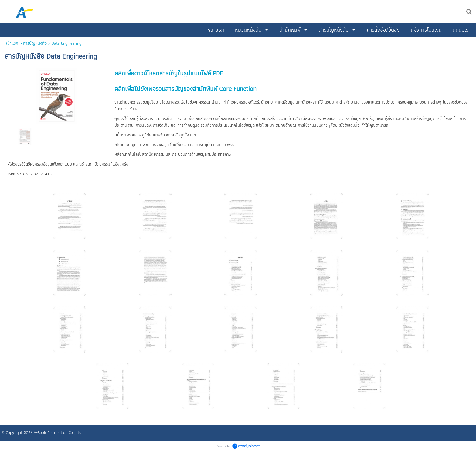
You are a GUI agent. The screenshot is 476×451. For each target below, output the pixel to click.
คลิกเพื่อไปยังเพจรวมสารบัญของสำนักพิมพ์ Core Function (185, 89)
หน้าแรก (12, 43)
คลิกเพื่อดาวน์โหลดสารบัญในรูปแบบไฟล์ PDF (169, 73)
